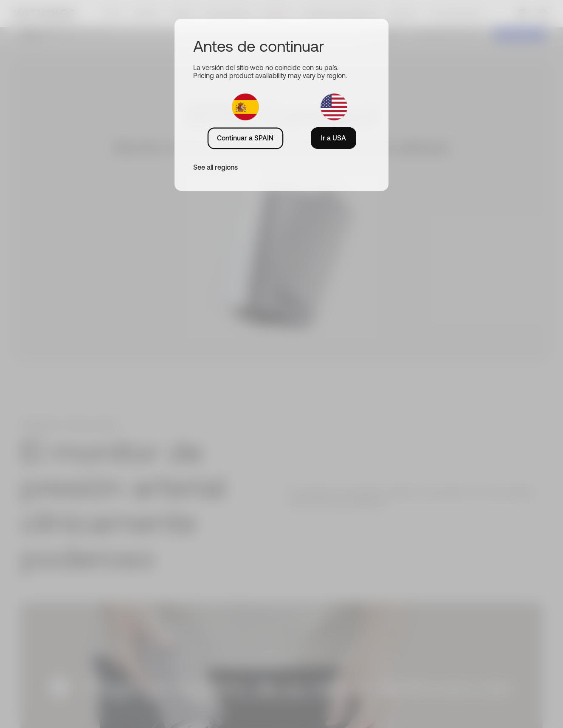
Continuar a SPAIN (245, 138)
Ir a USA (334, 138)
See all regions (215, 167)
